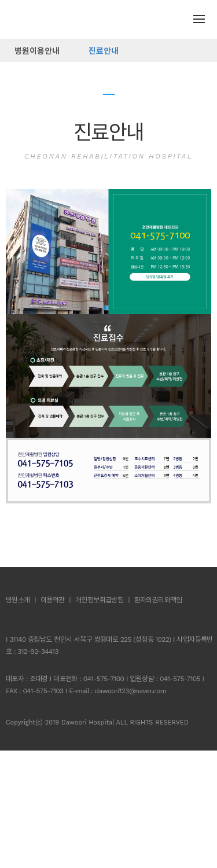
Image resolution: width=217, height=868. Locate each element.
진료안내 (104, 51)
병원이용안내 (37, 51)
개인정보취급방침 (99, 600)
